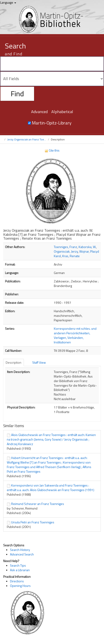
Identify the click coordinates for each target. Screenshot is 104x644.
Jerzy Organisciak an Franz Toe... (27, 139)
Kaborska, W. (87, 247)
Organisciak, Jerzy (66, 251)
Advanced (39, 112)
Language (8, 2)
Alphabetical (62, 112)
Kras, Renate (71, 256)
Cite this (52, 150)
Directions (17, 581)
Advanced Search (22, 554)
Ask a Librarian (20, 570)
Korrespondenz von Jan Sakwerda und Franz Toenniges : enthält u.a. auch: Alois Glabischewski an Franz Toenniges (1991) (51, 488)
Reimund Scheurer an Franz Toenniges (38, 504)
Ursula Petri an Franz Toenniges (33, 522)
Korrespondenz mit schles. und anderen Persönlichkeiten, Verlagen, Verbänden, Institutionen (75, 335)
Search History (20, 550)
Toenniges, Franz (66, 247)
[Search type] (52, 79)
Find (17, 94)
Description (14, 362)
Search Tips (18, 565)
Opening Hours (20, 586)
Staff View (39, 362)
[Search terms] (52, 64)
